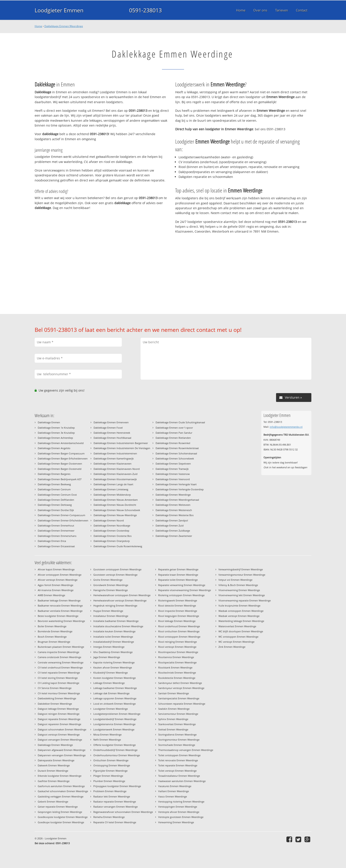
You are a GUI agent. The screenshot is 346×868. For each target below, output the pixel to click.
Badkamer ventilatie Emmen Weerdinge (60, 611)
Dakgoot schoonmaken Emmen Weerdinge (62, 729)
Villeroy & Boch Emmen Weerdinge (238, 585)
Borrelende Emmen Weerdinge (55, 631)
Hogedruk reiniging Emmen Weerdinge (115, 606)
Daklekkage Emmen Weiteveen (173, 505)
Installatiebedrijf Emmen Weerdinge (114, 642)
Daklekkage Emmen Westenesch (174, 510)
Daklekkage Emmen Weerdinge (64, 26)
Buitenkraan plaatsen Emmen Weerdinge (61, 647)
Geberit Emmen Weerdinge (53, 802)
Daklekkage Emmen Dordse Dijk (56, 510)
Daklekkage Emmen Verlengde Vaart (176, 484)
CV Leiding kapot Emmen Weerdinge (58, 683)
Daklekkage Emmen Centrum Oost (57, 495)
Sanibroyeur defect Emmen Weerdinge (180, 683)
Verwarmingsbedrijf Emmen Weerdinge (241, 569)
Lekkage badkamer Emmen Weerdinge (115, 688)
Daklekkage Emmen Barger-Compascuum (61, 453)
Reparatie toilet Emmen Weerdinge (178, 580)
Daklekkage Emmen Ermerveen (111, 422)
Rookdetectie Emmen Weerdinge (177, 678)
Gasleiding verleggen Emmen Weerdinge (61, 796)
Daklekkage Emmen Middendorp (112, 495)
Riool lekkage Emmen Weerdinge (177, 621)
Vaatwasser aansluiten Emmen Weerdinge (182, 781)
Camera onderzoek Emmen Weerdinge (59, 657)
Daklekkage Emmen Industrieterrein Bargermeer (121, 443)
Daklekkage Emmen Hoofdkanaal (112, 438)
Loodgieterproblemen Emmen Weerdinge (117, 714)
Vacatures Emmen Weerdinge (175, 786)
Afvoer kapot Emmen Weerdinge (56, 569)
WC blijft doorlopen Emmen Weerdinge (241, 631)
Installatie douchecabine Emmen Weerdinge (118, 626)
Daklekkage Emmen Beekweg (54, 484)
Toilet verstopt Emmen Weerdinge (177, 771)
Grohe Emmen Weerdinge (108, 580)
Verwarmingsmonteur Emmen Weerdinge (242, 575)
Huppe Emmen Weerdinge (108, 611)
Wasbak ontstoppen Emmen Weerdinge (241, 611)
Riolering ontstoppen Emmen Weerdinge (181, 595)
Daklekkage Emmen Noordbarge (112, 525)
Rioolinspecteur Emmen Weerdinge (178, 652)
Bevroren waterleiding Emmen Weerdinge (61, 621)
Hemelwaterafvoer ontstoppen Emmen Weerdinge (122, 595)
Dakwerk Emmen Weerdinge (54, 765)
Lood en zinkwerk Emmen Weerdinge (115, 704)
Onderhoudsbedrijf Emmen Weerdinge (115, 750)
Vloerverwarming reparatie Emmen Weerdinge (245, 600)
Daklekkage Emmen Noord (109, 520)
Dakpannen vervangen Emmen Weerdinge (62, 755)
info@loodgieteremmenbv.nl (286, 427)
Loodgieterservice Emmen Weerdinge (114, 724)
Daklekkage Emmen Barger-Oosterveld (60, 469)
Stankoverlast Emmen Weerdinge (177, 724)
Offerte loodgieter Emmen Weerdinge (115, 745)
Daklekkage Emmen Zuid (170, 525)
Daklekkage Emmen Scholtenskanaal (176, 453)
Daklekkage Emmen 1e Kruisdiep (56, 428)
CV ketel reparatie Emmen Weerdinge (59, 673)
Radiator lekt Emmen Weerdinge (112, 796)
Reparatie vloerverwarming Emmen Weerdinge (185, 590)
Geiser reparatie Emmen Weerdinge (58, 807)
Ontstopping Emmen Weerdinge (112, 765)
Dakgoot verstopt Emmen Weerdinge (59, 735)
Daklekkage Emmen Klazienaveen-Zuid (116, 474)
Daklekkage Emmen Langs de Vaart (113, 484)
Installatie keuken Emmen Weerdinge (114, 631)
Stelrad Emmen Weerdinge (173, 729)
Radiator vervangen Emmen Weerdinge (116, 807)
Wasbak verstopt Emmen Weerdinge (239, 616)
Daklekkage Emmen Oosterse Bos (113, 536)
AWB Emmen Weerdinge (51, 595)
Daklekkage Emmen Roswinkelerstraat (177, 448)
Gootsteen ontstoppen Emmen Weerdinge (117, 569)
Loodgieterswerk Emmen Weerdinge (114, 729)
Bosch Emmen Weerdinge (52, 637)
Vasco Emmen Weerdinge (173, 796)
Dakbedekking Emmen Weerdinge (57, 698)
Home (38, 26)
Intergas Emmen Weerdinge (109, 647)
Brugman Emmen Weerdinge (54, 642)
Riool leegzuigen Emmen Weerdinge (179, 616)
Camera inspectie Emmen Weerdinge (58, 652)
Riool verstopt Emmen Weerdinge (177, 647)
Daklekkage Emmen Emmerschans (57, 536)
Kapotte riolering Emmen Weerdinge (114, 662)
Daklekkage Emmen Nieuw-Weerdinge (115, 515)
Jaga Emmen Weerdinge (107, 657)
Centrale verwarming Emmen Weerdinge (61, 662)
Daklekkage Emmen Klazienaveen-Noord (117, 469)
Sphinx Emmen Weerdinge (173, 719)
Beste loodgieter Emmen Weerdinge (58, 616)
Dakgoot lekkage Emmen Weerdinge (58, 709)
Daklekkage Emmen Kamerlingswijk (114, 458)
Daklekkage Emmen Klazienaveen (113, 464)
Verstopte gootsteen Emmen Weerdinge (181, 817)
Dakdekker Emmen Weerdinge (55, 704)
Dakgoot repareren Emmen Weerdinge (59, 724)
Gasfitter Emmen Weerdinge (54, 781)
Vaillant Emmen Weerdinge (174, 791)
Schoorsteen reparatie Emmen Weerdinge (182, 704)
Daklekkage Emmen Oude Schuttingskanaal (180, 422)
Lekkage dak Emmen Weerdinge (111, 693)
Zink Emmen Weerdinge (232, 647)
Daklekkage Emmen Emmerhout (56, 525)
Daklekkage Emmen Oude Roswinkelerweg (118, 546)
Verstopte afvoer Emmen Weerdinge (179, 812)
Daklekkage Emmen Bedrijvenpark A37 (60, 479)
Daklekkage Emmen (49, 422)
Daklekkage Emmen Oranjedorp (112, 541)
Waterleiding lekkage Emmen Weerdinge (241, 621)
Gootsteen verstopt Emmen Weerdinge (115, 575)
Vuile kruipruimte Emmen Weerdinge (239, 606)
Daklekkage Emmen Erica (52, 541)
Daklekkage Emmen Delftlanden (56, 500)
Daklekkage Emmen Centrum (54, 489)
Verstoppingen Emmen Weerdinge (178, 807)
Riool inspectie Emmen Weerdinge (178, 611)
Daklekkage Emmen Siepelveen (173, 464)
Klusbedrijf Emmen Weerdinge (111, 673)
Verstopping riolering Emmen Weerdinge (181, 802)
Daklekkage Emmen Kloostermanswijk (115, 479)
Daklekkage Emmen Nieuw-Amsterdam (116, 500)
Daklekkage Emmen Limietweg (111, 489)
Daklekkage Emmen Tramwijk (172, 469)
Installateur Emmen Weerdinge (111, 616)
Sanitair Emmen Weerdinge (174, 693)
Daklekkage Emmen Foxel (108, 428)
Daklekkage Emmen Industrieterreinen (115, 453)
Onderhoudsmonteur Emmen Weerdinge (117, 755)
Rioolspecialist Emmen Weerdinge (177, 662)
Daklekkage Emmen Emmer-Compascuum (61, 515)
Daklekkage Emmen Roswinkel (173, 443)
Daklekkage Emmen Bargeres (54, 474)
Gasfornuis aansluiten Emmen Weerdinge (61, 786)
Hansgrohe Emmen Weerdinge (111, 590)
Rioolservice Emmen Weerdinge (176, 657)
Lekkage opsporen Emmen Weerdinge (115, 698)
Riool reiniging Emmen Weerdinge (178, 642)
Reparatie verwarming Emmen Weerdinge (182, 585)
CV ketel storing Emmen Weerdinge (58, 678)
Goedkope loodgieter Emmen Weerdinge (61, 822)
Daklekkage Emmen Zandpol (172, 520)
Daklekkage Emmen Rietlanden (173, 438)
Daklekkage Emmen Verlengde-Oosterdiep (180, 489)
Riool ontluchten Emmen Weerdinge (179, 631)
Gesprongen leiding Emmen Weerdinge (60, 812)
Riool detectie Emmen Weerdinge (177, 606)
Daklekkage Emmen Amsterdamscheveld (61, 443)
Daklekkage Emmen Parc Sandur (174, 433)
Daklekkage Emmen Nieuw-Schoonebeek (117, 510)
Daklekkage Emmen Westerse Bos (175, 515)
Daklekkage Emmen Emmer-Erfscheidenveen (63, 520)
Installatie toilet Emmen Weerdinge (113, 637)
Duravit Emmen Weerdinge (53, 771)
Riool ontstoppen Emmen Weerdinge (179, 637)
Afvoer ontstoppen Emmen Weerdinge (60, 575)
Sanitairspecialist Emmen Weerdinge (179, 698)
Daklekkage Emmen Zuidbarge (173, 531)
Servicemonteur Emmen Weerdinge (178, 714)
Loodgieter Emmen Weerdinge (111, 709)
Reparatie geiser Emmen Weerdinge (178, 569)
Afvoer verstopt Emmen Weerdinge (58, 580)
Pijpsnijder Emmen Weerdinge (110, 771)
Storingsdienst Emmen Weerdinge (177, 735)
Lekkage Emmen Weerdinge (109, 683)
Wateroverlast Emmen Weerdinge (237, 626)
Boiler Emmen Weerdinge (52, 626)
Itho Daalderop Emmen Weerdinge (113, 652)
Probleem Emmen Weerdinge (110, 791)
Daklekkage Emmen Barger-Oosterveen (60, 464)
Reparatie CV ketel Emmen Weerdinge (115, 822)
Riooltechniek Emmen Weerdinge (177, 673)
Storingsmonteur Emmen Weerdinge (179, 740)
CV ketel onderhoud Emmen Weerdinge (60, 667)
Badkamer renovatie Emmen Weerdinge (60, 606)
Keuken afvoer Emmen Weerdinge (113, 667)
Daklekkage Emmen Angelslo (54, 448)
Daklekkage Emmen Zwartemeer (174, 536)
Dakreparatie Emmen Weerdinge (56, 760)
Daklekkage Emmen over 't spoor (174, 428)
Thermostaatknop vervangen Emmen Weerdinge (186, 750)
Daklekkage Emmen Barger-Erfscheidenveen (63, 458)
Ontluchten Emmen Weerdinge (111, 760)
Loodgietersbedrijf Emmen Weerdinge (115, 719)
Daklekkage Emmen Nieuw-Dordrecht (115, 505)
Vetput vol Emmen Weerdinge (235, 580)
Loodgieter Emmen (59, 10)
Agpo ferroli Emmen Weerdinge (55, 585)
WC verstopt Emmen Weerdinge (236, 642)
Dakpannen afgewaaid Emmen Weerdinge (62, 750)
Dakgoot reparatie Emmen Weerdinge (59, 719)
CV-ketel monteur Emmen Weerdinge (59, 693)
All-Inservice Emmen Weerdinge (56, 590)
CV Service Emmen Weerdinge (55, 688)
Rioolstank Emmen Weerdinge (175, 667)
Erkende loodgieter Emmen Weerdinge (60, 776)
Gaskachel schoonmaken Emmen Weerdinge (63, 791)
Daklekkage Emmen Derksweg (55, 505)
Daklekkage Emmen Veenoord (173, 479)
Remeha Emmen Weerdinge (109, 817)
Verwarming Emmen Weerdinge (176, 822)
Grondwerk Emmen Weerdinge (111, 585)
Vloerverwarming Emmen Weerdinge (239, 590)
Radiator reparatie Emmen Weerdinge (115, 802)
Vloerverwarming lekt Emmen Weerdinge (242, 595)
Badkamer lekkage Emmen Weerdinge (59, 600)
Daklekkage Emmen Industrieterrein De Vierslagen (122, 448)
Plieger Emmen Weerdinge (108, 776)
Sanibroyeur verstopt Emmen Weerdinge (181, 688)
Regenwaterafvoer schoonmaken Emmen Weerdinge (123, 812)
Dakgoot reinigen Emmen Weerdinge (59, 714)
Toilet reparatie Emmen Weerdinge (178, 765)
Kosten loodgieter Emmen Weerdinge (115, 678)
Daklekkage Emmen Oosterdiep (111, 531)
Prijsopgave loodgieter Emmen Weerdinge (117, 786)
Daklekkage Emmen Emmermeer (56, 531)
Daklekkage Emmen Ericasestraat (56, 546)
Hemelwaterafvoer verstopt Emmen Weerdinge (120, 600)
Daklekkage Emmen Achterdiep (55, 438)
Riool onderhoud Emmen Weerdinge (179, 626)
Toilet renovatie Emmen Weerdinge (178, 760)
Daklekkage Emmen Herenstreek (112, 433)
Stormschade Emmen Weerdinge (177, 745)
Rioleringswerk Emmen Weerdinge (178, 600)
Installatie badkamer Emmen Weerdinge (116, 621)
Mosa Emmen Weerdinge (107, 735)
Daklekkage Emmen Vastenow (173, 474)
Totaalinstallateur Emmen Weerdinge (179, 776)
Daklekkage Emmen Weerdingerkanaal (177, 500)
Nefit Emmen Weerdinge (107, 740)
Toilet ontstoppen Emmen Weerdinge (179, 755)
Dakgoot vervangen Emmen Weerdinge (60, 740)
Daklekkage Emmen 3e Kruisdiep (56, 433)
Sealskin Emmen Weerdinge (174, 709)
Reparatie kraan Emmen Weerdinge (178, 575)
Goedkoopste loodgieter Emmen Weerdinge (63, 817)
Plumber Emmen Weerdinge (109, 781)
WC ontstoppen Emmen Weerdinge (238, 637)
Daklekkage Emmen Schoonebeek (175, 458)
